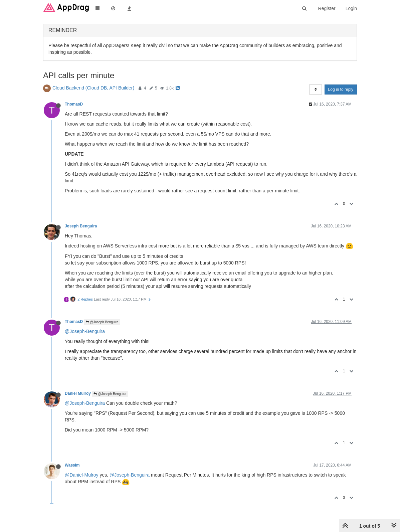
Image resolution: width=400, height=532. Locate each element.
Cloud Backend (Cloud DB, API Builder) (93, 88)
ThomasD (74, 104)
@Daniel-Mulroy (82, 475)
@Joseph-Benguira (85, 331)
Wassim (72, 465)
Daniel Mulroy (78, 393)
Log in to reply (341, 90)
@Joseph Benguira (102, 322)
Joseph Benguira (81, 226)
